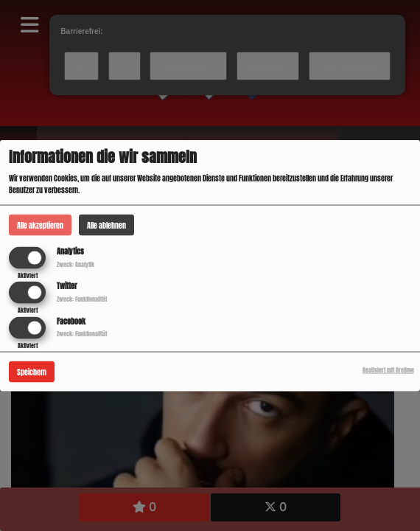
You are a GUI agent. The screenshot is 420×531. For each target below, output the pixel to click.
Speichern (32, 371)
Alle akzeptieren (40, 225)
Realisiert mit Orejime (388, 369)
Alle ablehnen (106, 225)
